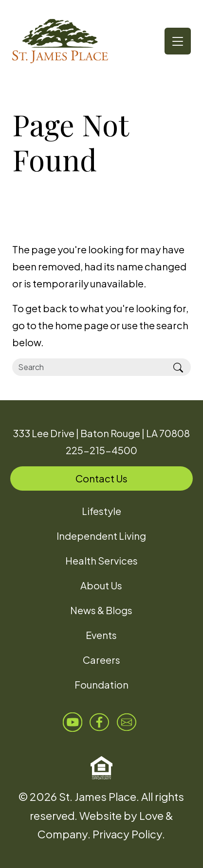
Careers (101, 660)
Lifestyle (101, 511)
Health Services (101, 560)
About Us (101, 585)
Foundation (101, 684)
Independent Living (101, 536)
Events (101, 635)
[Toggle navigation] (178, 41)
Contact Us (101, 478)
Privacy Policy (127, 834)
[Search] (89, 367)
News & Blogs (101, 610)
